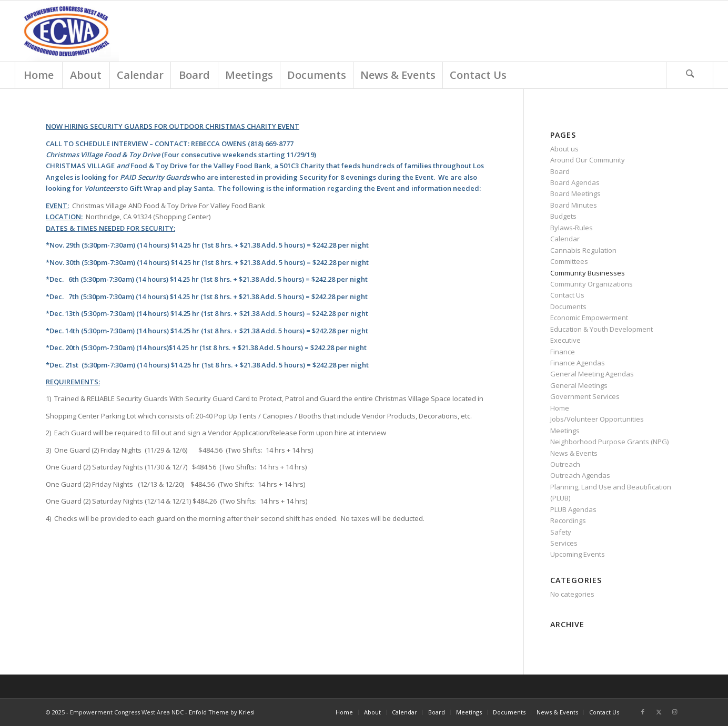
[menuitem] (38, 75)
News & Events (574, 453)
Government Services (585, 396)
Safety (561, 532)
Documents (568, 306)
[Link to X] (659, 712)
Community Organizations (591, 284)
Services (564, 543)
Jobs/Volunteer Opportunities (597, 419)
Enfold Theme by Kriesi (222, 712)
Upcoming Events (578, 554)
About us (564, 149)
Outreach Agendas (580, 475)
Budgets (563, 216)
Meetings (565, 431)
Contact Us (567, 295)
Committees (569, 261)
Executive (565, 340)
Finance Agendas (578, 363)
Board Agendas (575, 182)
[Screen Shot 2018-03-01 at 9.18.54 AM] (67, 31)
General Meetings (579, 385)
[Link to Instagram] (674, 712)
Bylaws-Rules (572, 228)
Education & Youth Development (601, 329)
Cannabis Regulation (583, 250)
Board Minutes (574, 205)
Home (560, 408)
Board (560, 171)
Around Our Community (588, 160)
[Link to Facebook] (643, 712)
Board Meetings (575, 193)
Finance (563, 352)
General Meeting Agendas (592, 374)
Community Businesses (588, 273)
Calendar (565, 239)
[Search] (690, 75)
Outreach (565, 464)
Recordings (568, 520)
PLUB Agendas (573, 509)
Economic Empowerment (589, 318)
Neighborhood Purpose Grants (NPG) (609, 442)
